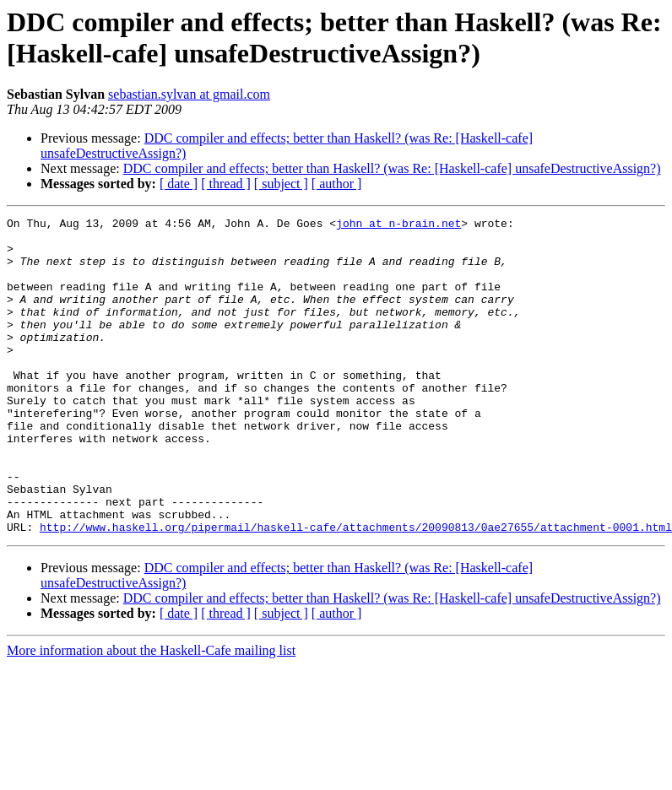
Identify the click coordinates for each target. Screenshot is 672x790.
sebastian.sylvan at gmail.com (189, 94)
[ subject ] (281, 184)
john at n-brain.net (398, 225)
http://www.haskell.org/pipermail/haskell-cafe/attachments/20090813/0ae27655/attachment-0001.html (356, 590)
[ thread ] (226, 184)
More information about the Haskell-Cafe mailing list (151, 714)
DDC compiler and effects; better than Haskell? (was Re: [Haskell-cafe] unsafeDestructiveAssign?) (392, 168)
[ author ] (337, 184)
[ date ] (179, 184)
